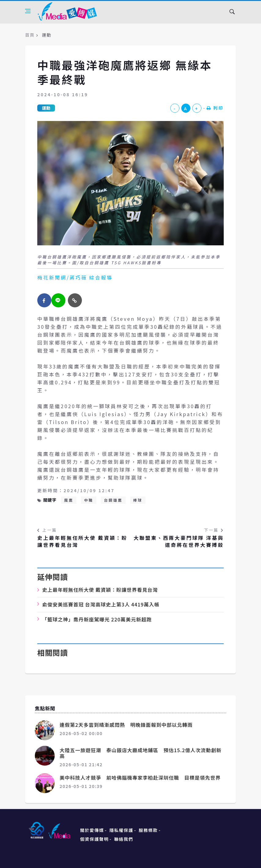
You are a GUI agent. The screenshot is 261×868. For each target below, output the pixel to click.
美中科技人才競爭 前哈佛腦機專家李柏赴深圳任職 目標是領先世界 (140, 778)
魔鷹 (69, 500)
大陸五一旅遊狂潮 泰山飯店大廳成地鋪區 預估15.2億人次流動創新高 (141, 753)
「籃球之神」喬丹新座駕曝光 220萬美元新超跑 (97, 619)
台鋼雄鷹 (113, 500)
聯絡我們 (124, 839)
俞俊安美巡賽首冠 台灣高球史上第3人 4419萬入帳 (101, 604)
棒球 (138, 500)
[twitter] (58, 300)
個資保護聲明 (94, 839)
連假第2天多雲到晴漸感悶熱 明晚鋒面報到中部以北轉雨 (126, 725)
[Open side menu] (28, 11)
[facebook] (44, 300)
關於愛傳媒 (92, 830)
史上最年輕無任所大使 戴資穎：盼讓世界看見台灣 (82, 541)
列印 (215, 108)
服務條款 (148, 830)
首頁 (30, 35)
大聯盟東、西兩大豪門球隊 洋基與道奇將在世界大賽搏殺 (179, 541)
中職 (89, 500)
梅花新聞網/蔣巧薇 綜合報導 (75, 277)
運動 (46, 108)
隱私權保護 (121, 830)
